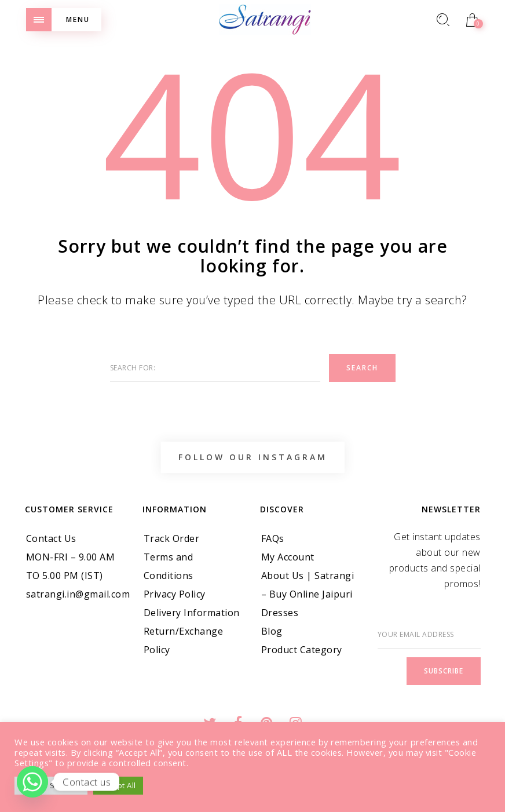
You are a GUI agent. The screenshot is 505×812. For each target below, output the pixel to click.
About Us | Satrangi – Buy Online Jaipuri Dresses (308, 594)
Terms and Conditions (169, 566)
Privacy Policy (175, 594)
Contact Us (51, 538)
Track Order (172, 538)
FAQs (273, 538)
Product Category (302, 650)
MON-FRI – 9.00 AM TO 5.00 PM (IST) (71, 566)
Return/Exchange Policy (184, 640)
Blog (272, 631)
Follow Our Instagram (253, 457)
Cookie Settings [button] (51, 785)
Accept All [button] (118, 785)
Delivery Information (192, 613)
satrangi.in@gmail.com (78, 594)
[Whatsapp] (32, 782)
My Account (288, 557)
